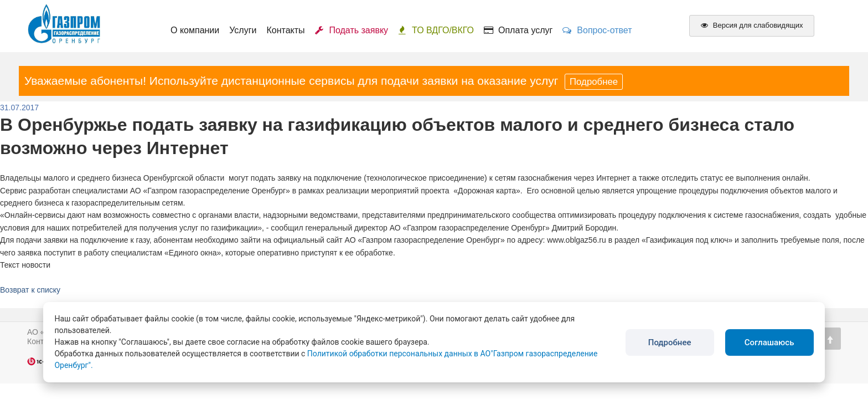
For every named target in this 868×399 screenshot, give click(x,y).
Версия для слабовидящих (752, 25)
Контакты (285, 30)
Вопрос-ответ (597, 30)
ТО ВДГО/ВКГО (436, 30)
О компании (195, 30)
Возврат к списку (30, 290)
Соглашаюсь (769, 342)
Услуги (243, 30)
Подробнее (594, 82)
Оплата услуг (518, 30)
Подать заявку (352, 30)
